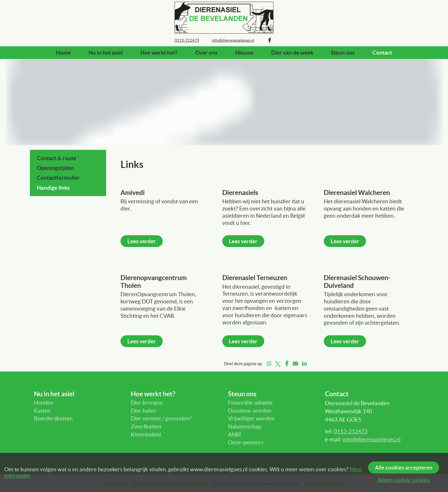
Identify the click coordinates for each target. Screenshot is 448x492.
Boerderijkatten (53, 418)
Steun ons (343, 53)
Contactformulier (58, 178)
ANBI (234, 434)
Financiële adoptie (250, 403)
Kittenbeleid (146, 434)
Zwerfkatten (146, 426)
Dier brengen (147, 403)
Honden (44, 403)
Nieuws (244, 53)
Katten (42, 411)
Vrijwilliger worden (251, 418)
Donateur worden (250, 411)
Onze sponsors (246, 442)
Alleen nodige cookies (404, 480)
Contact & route (57, 158)
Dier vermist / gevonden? (161, 418)
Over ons (206, 53)
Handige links (53, 188)
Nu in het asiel (106, 53)
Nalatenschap (245, 426)
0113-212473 (351, 431)
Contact (382, 53)
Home (63, 53)
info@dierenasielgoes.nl (372, 439)
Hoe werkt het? (159, 53)
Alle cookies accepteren (404, 468)
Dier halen (143, 411)
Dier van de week (292, 53)
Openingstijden (55, 168)
